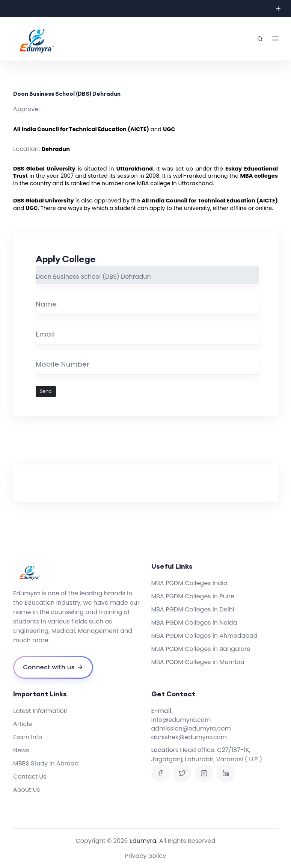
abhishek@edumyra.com (189, 737)
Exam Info (28, 737)
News (21, 750)
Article (23, 724)
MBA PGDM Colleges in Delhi (193, 609)
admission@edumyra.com (191, 728)
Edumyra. (144, 841)
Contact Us (30, 777)
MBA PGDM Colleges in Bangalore (201, 649)
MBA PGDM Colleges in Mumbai (198, 662)
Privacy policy (146, 856)
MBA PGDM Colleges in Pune (193, 596)
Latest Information (40, 711)
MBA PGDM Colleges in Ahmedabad (204, 636)
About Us (26, 790)
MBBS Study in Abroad (46, 763)
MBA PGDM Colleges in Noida (194, 623)
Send (46, 391)
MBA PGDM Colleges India (189, 583)
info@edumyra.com (181, 720)
